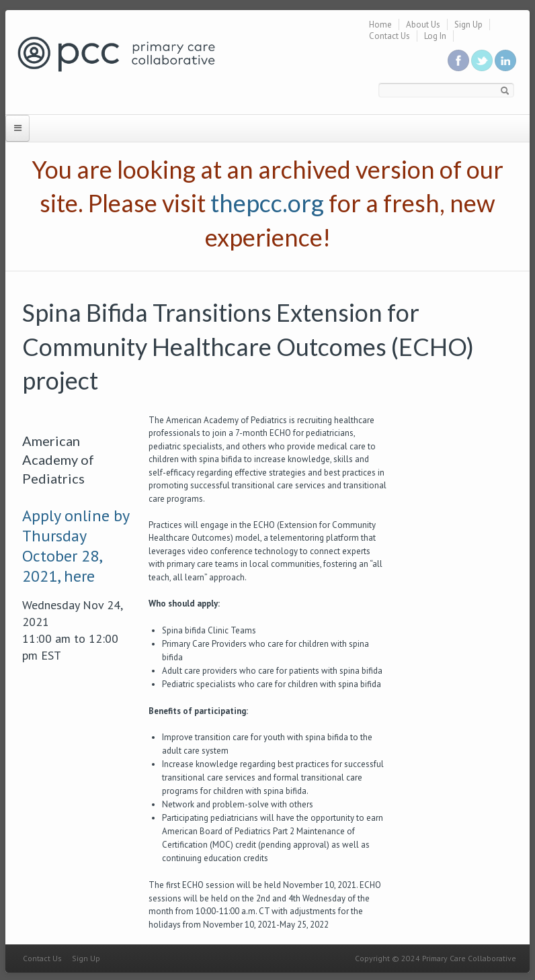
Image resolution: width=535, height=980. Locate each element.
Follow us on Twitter (482, 60)
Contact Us (389, 36)
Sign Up (468, 25)
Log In (435, 36)
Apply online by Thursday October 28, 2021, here (76, 546)
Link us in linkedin (505, 60)
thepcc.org (267, 203)
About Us (423, 25)
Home (380, 25)
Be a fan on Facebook (458, 60)
